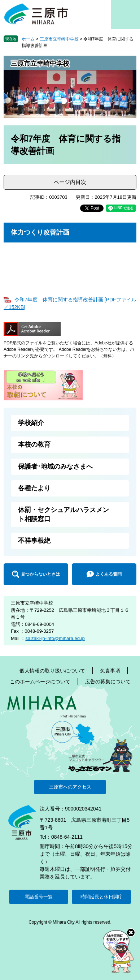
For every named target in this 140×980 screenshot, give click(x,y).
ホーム (28, 39)
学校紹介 (31, 423)
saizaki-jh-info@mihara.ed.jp (55, 638)
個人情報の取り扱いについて (52, 671)
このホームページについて (40, 682)
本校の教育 (34, 444)
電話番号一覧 (39, 897)
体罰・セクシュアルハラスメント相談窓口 (64, 514)
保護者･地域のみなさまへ (55, 467)
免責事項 (110, 671)
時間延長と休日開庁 (102, 897)
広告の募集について (108, 682)
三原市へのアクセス (70, 787)
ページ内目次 (70, 182)
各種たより (34, 488)
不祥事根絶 (34, 541)
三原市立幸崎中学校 (59, 39)
